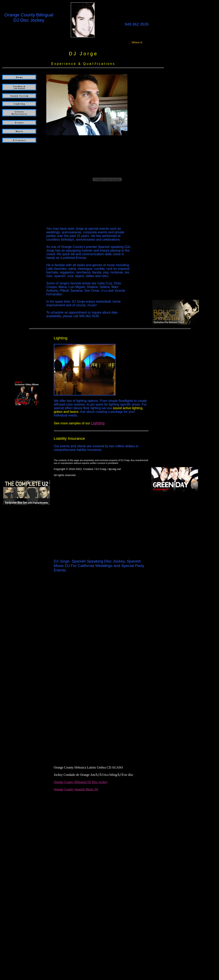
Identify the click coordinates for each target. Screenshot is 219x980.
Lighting (98, 423)
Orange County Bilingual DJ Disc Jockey (81, 782)
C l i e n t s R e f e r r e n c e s (19, 113)
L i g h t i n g (19, 104)
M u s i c (19, 131)
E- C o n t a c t (19, 140)
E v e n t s (19, 123)
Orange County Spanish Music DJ (76, 789)
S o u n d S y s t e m (19, 96)
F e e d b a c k (19, 87)
